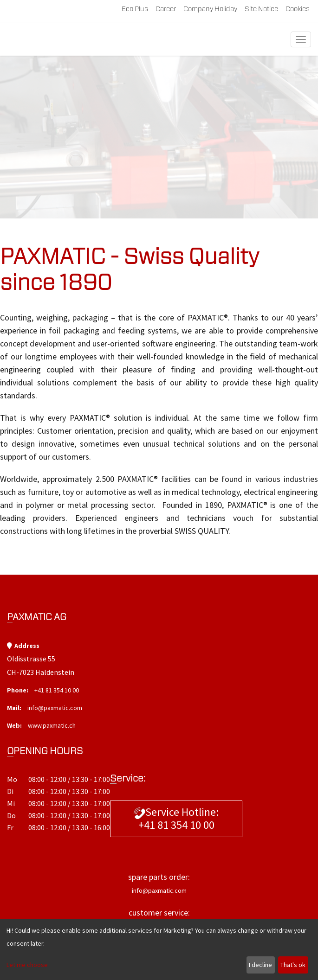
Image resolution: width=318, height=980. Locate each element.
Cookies (298, 9)
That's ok (293, 965)
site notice (261, 9)
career (166, 9)
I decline (260, 965)
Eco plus (135, 9)
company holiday (210, 9)
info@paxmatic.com (55, 708)
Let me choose (27, 965)
